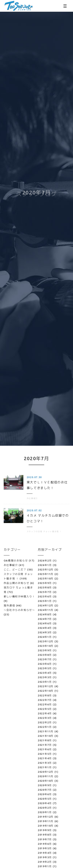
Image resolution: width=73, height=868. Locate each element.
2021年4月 (45, 758)
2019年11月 (46, 821)
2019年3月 (45, 857)
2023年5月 (45, 668)
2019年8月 (45, 835)
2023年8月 (45, 655)
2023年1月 (45, 682)
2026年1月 (45, 565)
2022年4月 (45, 713)
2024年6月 (45, 623)
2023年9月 (45, 650)
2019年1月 (45, 866)
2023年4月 (45, 673)
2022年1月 (45, 727)
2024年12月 (46, 605)
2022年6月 (45, 704)
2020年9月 (45, 785)
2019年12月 (46, 817)
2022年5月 (45, 709)
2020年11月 (46, 776)
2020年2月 (45, 808)
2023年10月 (46, 646)
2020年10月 (46, 781)
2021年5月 (45, 754)
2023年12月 (46, 641)
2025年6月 (45, 596)
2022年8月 (45, 695)
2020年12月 (46, 772)
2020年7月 (45, 790)
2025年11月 (46, 574)
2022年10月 (46, 691)
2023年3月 (45, 677)
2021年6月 (45, 749)
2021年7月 (45, 745)
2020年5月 (45, 799)
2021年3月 (45, 763)
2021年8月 (45, 740)
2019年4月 (45, 853)
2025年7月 (45, 592)
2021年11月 (46, 731)
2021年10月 (46, 736)
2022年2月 (45, 722)
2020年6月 (45, 794)
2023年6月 (45, 664)
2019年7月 (45, 839)
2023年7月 (45, 659)
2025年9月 (45, 583)
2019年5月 (45, 848)
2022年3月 (45, 718)
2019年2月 (45, 862)
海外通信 (13, 605)
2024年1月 (45, 637)
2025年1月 (45, 601)
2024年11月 (46, 610)
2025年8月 (45, 587)
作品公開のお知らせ (19, 583)
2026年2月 (45, 561)
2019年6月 (45, 844)
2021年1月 (45, 767)
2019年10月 (46, 826)
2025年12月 (46, 569)
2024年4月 (45, 628)
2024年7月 (45, 619)
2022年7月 (45, 700)
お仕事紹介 (14, 565)
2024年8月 (45, 614)
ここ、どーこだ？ (18, 569)
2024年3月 (45, 632)
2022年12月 (46, 686)
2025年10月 (46, 578)
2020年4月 (45, 803)
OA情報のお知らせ (19, 561)
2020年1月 (45, 812)
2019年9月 (45, 830)
